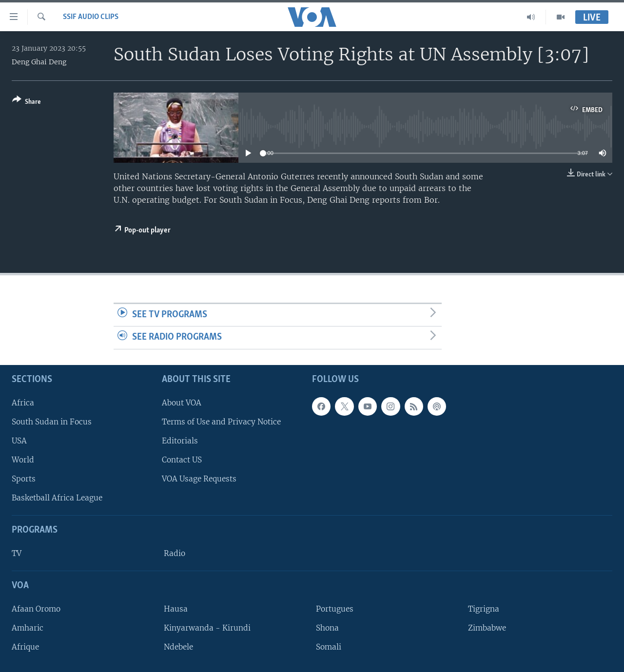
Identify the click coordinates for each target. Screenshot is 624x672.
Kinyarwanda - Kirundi (207, 628)
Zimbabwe (487, 628)
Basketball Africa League (57, 498)
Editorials (180, 441)
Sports (24, 479)
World (23, 460)
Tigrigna (484, 609)
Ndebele (178, 647)
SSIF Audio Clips (91, 17)
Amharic (28, 628)
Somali (329, 647)
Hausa (176, 609)
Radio (175, 553)
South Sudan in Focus (52, 422)
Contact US (182, 460)
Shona (327, 628)
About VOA (182, 403)
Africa (23, 403)
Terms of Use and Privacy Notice (221, 422)
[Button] (27, 103)
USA (19, 441)
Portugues (335, 609)
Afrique (25, 647)
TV (17, 553)
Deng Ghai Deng (39, 62)
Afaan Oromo (36, 609)
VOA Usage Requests (199, 479)
